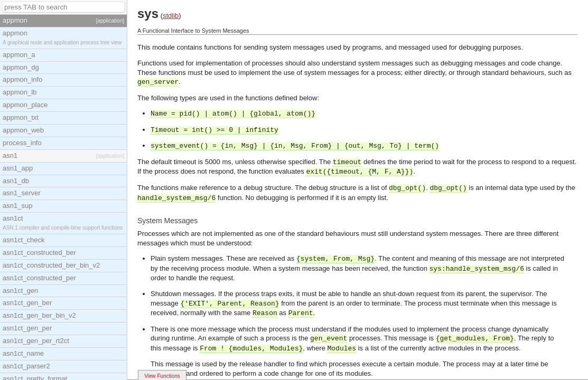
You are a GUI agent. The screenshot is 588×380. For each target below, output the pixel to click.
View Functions (162, 376)
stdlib (171, 16)
